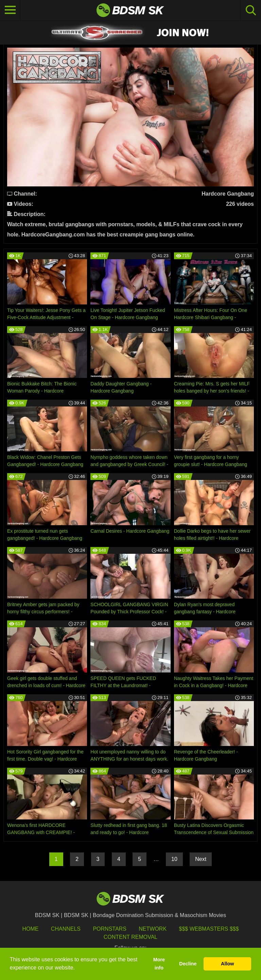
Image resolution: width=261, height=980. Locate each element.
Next (201, 859)
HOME (30, 929)
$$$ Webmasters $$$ (209, 929)
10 (174, 859)
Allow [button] (227, 964)
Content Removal (131, 937)
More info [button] (159, 964)
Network (153, 929)
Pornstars (109, 929)
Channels (66, 929)
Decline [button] (188, 964)
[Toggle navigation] (10, 10)
